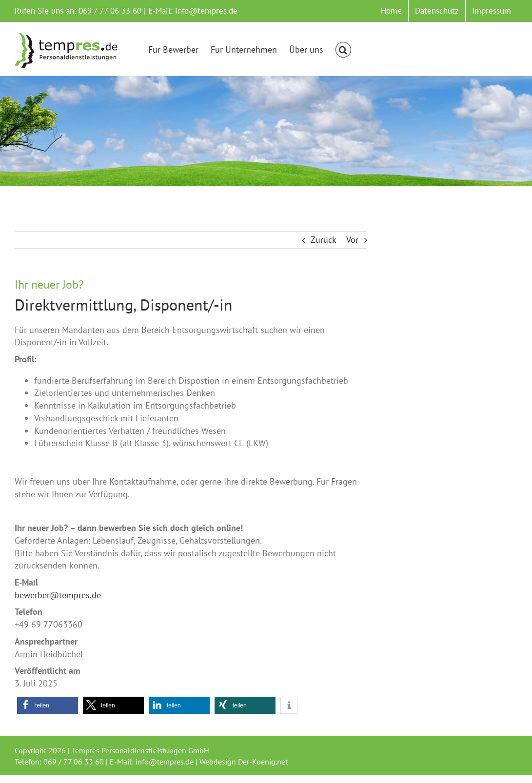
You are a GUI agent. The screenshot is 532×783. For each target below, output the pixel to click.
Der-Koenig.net (263, 762)
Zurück (324, 240)
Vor (352, 240)
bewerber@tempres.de (58, 595)
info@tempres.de (206, 11)
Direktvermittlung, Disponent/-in (124, 305)
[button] (343, 50)
